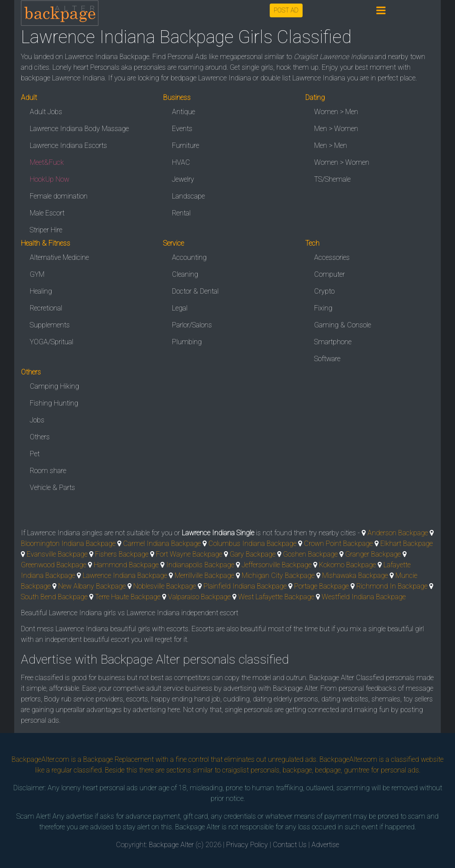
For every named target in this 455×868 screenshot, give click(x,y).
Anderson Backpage (398, 533)
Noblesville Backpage (165, 586)
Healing (41, 291)
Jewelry (183, 179)
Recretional (46, 308)
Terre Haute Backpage (128, 597)
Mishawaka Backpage (355, 575)
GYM (37, 274)
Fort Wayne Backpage (189, 554)
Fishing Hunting (54, 403)
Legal (180, 308)
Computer (329, 274)
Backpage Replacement (118, 759)
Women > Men (336, 112)
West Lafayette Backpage (276, 597)
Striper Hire (46, 230)
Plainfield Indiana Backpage (245, 586)
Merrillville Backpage (204, 575)
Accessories (332, 257)
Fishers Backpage (122, 554)
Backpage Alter (171, 845)
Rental (181, 213)
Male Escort (47, 213)
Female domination (59, 196)
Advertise (325, 845)
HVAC (181, 162)
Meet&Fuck (47, 162)
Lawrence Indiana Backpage (125, 575)
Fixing (323, 308)
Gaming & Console (343, 325)
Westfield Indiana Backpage (364, 597)
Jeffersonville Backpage (277, 565)
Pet (35, 454)
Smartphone (333, 342)
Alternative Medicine (59, 257)
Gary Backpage (253, 554)
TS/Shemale (332, 179)
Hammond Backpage (126, 565)
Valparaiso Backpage (199, 597)
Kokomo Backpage (347, 565)
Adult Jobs (46, 112)
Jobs (37, 420)
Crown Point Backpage (338, 543)
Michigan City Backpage (278, 575)
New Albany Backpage (92, 586)
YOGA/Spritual (52, 342)
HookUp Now (50, 179)
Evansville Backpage (57, 554)
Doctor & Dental (195, 291)
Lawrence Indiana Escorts (68, 145)
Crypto (324, 291)
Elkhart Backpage (407, 543)
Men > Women (336, 129)
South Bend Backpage (54, 597)
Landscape (188, 196)
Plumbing (187, 342)
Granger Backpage (373, 554)
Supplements (50, 325)
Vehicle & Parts (52, 488)
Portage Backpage (321, 586)
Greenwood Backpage (54, 565)
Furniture (186, 145)
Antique (184, 112)
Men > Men (331, 145)
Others (40, 437)
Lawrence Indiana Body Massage (79, 129)
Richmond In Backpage (392, 586)
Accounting (189, 257)
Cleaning (185, 274)
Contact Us (290, 845)
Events (182, 129)
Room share (48, 471)
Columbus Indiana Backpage (252, 543)
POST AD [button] (286, 10)
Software (327, 359)
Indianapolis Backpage (200, 565)
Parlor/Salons (192, 325)
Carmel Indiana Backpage (162, 543)
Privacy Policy (247, 845)
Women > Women (342, 162)
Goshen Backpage (310, 554)
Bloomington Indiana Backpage (68, 543)
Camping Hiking (54, 386)
